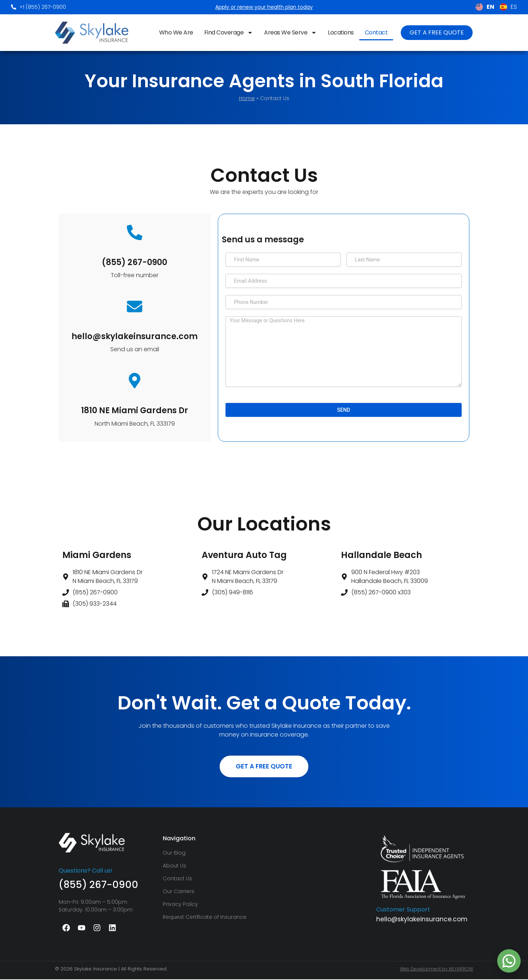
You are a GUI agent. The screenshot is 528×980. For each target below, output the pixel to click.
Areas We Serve (290, 33)
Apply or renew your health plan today (264, 7)
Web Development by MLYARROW (436, 970)
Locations (341, 32)
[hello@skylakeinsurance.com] (135, 307)
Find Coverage (229, 33)
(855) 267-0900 (135, 262)
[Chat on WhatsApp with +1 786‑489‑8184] (509, 961)
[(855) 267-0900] (135, 232)
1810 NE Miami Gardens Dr (135, 410)
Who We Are (176, 32)
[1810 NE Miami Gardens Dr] (135, 381)
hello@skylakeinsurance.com (135, 336)
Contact (376, 32)
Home (247, 98)
